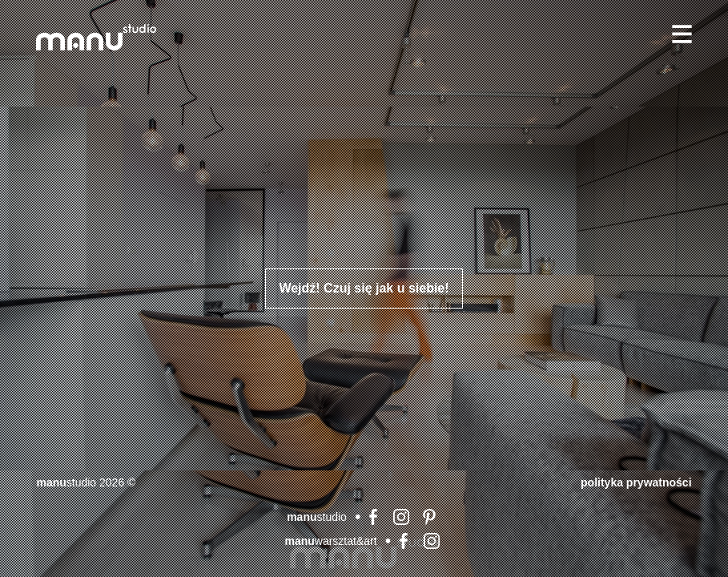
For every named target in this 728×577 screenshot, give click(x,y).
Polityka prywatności (636, 482)
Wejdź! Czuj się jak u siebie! (364, 288)
